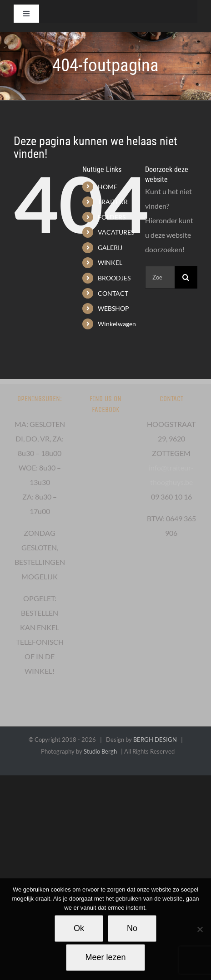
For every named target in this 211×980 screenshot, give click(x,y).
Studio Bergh (100, 751)
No (132, 928)
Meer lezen (105, 957)
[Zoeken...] (160, 277)
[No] (200, 929)
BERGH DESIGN (155, 740)
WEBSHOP (113, 308)
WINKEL (110, 262)
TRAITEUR (113, 202)
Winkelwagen (117, 324)
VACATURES (116, 232)
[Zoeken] (186, 277)
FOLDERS (112, 217)
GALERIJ (110, 247)
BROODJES (114, 278)
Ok (79, 928)
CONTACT (113, 293)
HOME (108, 187)
